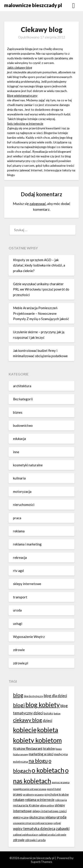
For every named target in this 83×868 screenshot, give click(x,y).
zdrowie (19, 650)
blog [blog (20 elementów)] (18, 695)
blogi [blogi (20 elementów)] (19, 705)
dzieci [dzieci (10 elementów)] (47, 721)
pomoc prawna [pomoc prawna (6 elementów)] (61, 782)
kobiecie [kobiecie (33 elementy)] (25, 730)
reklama (19, 531)
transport (20, 597)
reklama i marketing (27, 544)
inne (16, 452)
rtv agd (18, 571)
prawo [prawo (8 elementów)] (18, 794)
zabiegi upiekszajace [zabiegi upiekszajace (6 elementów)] (25, 835)
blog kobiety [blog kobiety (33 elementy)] (43, 705)
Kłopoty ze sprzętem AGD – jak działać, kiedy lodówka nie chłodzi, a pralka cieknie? (39, 265)
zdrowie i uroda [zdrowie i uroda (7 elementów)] (35, 840)
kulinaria (19, 478)
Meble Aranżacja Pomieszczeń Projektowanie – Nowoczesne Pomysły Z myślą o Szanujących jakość (41, 313)
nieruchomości (24, 505)
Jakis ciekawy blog (20, 67)
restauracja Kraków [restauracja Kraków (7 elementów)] (26, 805)
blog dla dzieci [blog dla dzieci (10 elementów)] (55, 696)
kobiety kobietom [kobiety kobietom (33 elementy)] (37, 740)
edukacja (19, 439)
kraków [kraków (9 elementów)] (49, 748)
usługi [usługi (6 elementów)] (57, 823)
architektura (22, 386)
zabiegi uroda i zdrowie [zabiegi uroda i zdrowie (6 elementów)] (52, 835)
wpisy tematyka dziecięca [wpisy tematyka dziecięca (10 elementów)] (34, 829)
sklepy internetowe (27, 584)
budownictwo (23, 425)
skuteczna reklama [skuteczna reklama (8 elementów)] (42, 817)
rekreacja (20, 557)
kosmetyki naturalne (28, 465)
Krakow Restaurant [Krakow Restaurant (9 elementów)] (28, 748)
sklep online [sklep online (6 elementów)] (47, 805)
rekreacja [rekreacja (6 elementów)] (61, 800)
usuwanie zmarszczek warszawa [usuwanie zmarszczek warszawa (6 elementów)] (33, 823)
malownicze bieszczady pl (33, 5)
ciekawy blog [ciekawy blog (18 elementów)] (28, 720)
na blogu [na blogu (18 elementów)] (38, 761)
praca (17, 518)
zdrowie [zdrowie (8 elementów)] (19, 840)
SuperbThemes (41, 862)
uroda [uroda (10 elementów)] (61, 817)
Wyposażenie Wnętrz (29, 637)
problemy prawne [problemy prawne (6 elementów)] (33, 795)
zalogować (38, 203)
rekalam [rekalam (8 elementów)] (19, 800)
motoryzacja (22, 491)
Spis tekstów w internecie (25, 123)
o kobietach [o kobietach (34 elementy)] (48, 770)
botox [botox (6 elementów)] (57, 713)
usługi (18, 623)
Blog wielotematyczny (22, 95)
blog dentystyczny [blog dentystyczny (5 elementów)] (34, 696)
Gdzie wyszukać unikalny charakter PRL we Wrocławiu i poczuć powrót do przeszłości (41, 289)
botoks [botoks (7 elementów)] (48, 713)
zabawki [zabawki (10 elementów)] (63, 829)
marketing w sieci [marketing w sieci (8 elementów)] (41, 754)
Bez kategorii (23, 399)
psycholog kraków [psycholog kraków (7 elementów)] (57, 794)
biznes (18, 412)
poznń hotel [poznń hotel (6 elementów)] (54, 789)
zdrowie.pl (21, 663)
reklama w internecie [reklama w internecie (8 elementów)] (40, 800)
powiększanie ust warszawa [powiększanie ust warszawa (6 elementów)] (30, 789)
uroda (17, 610)
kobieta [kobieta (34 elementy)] (48, 730)
